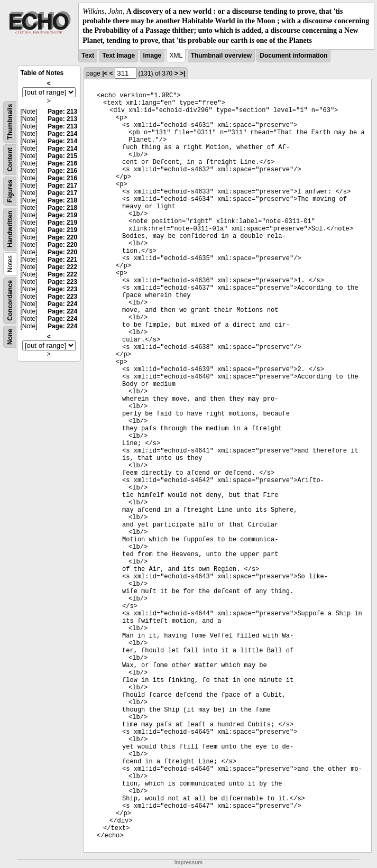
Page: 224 (62, 304)
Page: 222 (62, 267)
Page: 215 (62, 156)
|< (105, 73)
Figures (10, 191)
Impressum (188, 862)
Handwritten (10, 229)
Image (153, 56)
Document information (293, 56)
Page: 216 (62, 163)
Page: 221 (62, 260)
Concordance (10, 301)
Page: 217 (62, 186)
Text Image (118, 56)
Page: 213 (62, 112)
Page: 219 (62, 215)
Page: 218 (62, 200)
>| (182, 73)
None (10, 337)
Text (88, 56)
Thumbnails (10, 121)
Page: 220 (62, 237)
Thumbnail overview (221, 56)
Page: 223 (62, 282)
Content (10, 159)
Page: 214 (62, 134)
